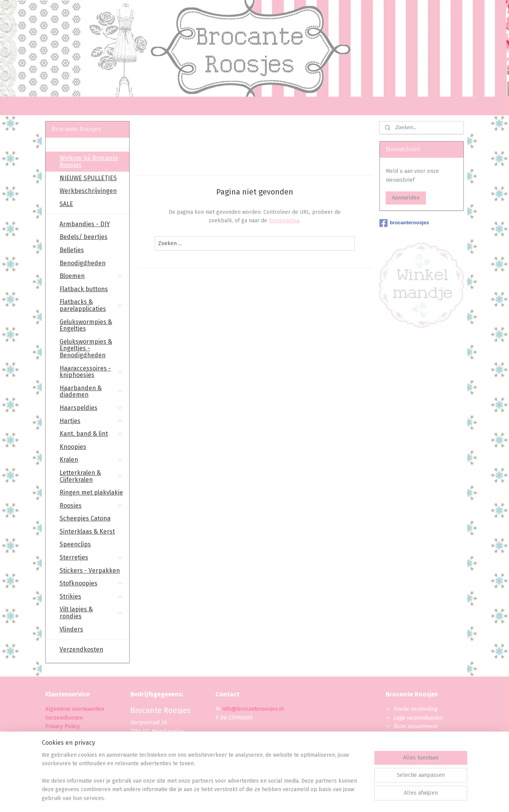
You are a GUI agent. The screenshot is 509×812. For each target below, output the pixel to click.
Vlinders (71, 629)
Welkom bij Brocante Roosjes (89, 161)
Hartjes (91, 421)
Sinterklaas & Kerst (87, 531)
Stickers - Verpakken (90, 571)
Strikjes (91, 596)
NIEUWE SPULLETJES (88, 178)
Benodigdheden (83, 263)
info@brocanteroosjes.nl (253, 709)
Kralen (91, 460)
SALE (66, 204)
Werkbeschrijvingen (88, 191)
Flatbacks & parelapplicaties (91, 305)
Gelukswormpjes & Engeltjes (86, 325)
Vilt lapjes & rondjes (91, 613)
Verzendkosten (81, 649)
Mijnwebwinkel (339, 798)
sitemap (232, 798)
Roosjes (91, 506)
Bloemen (91, 276)
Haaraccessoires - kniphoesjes (91, 372)
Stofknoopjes (91, 583)
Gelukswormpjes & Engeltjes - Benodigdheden (86, 348)
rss (247, 798)
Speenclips (75, 544)
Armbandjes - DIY (85, 224)
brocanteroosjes (404, 223)
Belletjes (72, 250)
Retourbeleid (62, 752)
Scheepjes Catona (85, 518)
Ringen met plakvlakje (91, 492)
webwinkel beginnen (275, 798)
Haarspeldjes (91, 408)
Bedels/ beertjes (84, 237)
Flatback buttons (84, 289)
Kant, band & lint (91, 434)
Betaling (56, 735)
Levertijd (56, 744)
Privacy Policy (63, 726)
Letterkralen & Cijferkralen (91, 476)
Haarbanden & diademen (91, 391)
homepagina (284, 221)
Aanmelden (406, 198)
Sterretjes (91, 557)
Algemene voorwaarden (75, 709)
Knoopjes (73, 447)
